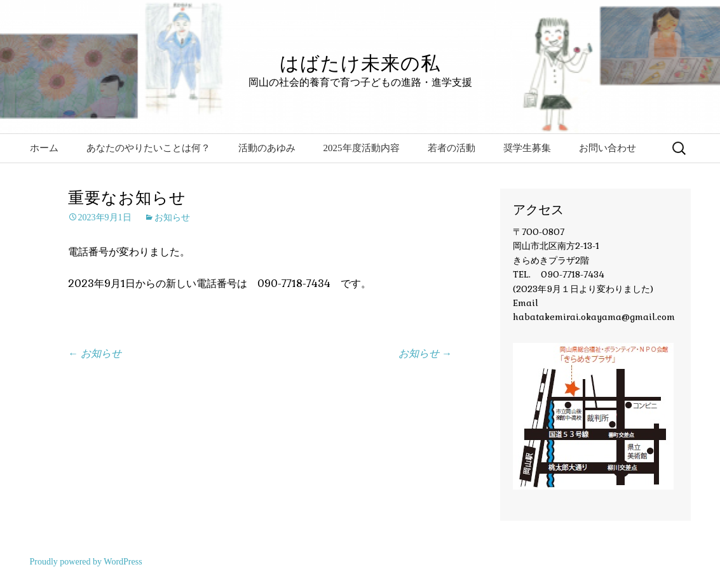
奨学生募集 (527, 148)
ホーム (44, 148)
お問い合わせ (608, 148)
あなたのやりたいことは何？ (148, 148)
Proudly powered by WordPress (86, 562)
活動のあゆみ (267, 148)
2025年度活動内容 (362, 148)
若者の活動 (452, 148)
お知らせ (172, 217)
